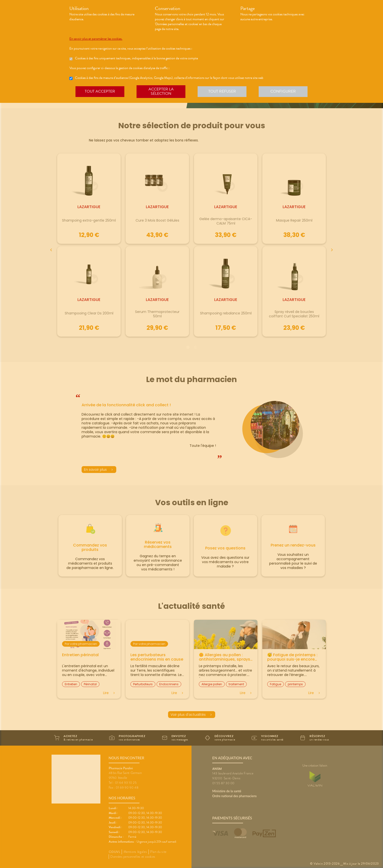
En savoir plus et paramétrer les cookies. (96, 39)
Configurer (283, 91)
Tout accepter (100, 91)
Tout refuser (222, 91)
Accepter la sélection (161, 91)
